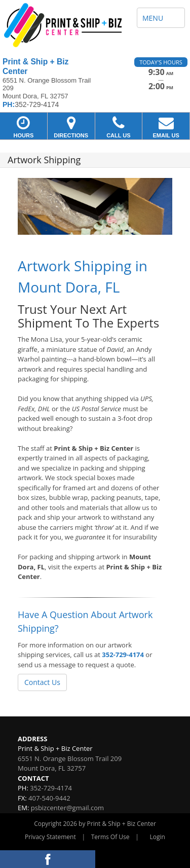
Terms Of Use (110, 837)
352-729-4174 (123, 655)
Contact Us (42, 682)
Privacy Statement (50, 837)
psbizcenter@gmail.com (67, 808)
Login (158, 837)
